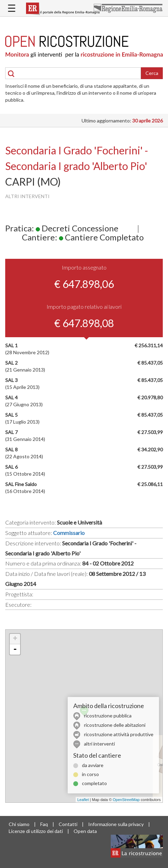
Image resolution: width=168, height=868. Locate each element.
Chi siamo (19, 824)
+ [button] (15, 639)
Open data (85, 831)
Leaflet (83, 800)
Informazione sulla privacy (116, 824)
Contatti (68, 824)
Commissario (69, 533)
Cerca (152, 73)
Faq (44, 824)
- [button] (15, 649)
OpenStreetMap (126, 800)
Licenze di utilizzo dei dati (36, 831)
